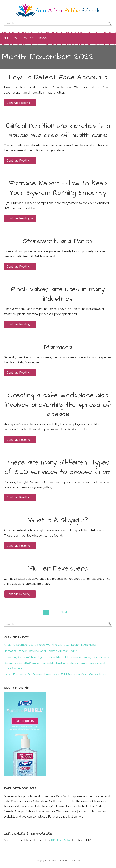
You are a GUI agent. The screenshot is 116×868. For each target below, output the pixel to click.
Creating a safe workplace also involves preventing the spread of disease (58, 405)
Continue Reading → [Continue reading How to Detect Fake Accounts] (20, 103)
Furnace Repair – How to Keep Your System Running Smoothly (58, 188)
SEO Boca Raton (61, 841)
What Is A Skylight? (58, 520)
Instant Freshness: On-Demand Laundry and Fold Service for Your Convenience (55, 674)
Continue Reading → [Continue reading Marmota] (20, 373)
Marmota (58, 347)
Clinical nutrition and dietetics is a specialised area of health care (58, 130)
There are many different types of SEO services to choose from (58, 467)
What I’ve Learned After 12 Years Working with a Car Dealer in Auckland (50, 645)
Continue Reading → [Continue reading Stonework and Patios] (20, 267)
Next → (66, 612)
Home (5, 38)
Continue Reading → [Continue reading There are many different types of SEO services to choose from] (20, 497)
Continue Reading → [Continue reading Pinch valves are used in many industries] (20, 324)
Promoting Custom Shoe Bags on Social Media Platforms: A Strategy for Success (56, 657)
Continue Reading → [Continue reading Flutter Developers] (20, 594)
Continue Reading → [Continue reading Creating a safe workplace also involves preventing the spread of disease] (20, 440)
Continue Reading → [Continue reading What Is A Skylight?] (20, 546)
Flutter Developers (58, 569)
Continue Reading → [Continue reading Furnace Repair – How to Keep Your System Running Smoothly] (20, 218)
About (16, 38)
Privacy (43, 38)
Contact (29, 38)
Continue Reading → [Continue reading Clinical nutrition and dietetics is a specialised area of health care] (20, 161)
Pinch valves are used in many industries (58, 294)
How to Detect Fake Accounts (58, 77)
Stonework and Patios (58, 241)
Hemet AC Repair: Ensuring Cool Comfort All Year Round (41, 651)
